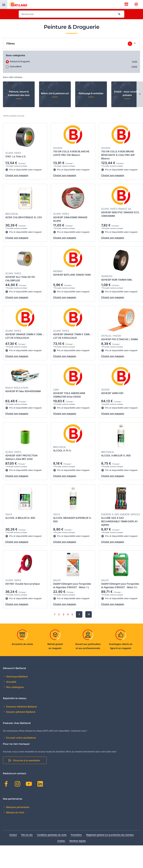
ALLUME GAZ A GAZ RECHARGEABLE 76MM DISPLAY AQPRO (119, 521)
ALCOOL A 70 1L (62, 451)
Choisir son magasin (17, 175)
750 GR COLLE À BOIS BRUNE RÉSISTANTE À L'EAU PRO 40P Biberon (118, 155)
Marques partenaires (18, 807)
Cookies (61, 841)
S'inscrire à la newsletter (27, 760)
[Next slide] (140, 94)
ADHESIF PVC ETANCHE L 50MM (119, 339)
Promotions (76, 835)
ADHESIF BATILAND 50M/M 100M (72, 275)
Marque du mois (15, 812)
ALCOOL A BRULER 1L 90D (116, 455)
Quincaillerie (16, 66)
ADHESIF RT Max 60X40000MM (23, 391)
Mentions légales (78, 841)
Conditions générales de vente (52, 835)
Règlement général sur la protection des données (110, 835)
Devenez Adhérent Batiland (21, 707)
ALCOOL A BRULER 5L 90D (20, 518)
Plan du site (27, 835)
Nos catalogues (15, 687)
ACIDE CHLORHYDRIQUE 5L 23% (24, 217)
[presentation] (4, 5)
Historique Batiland (17, 676)
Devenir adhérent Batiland (20, 712)
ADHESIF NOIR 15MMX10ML (117, 280)
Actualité (11, 682)
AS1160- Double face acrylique (22, 584)
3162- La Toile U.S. (16, 156)
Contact (13, 835)
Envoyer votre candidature (21, 738)
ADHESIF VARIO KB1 (112, 393)
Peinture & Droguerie (20, 61)
